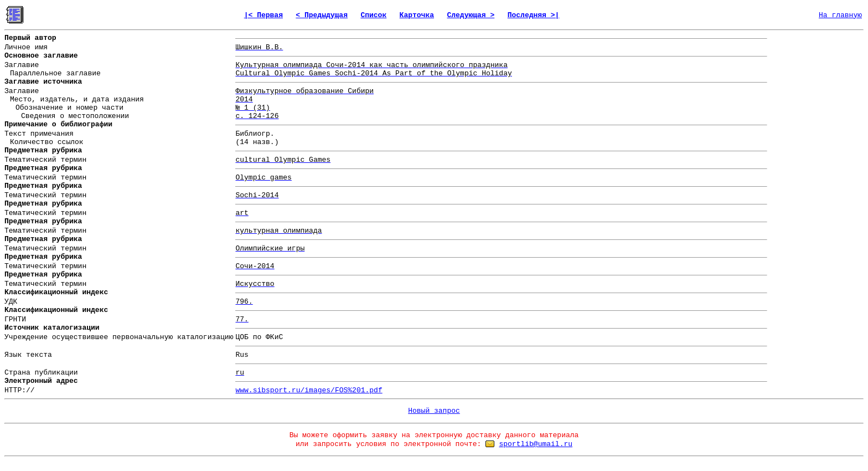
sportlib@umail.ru (536, 444)
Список (373, 15)
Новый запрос (434, 411)
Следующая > (471, 15)
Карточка (417, 15)
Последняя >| (534, 15)
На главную (840, 15)
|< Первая (263, 15)
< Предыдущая (322, 15)
